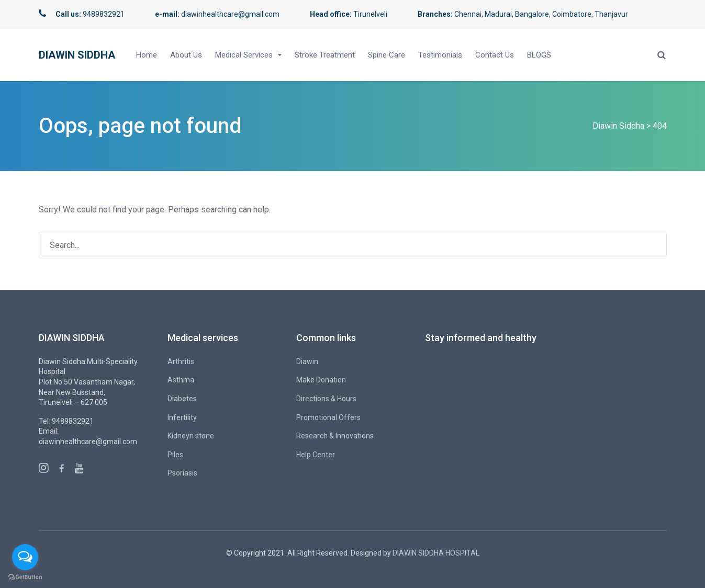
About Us (186, 55)
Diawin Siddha (77, 55)
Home (147, 55)
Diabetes (182, 399)
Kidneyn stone (191, 436)
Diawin (307, 361)
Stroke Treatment (325, 55)
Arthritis (181, 361)
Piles (175, 455)
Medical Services (244, 55)
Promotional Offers (328, 417)
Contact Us (495, 55)
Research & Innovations (335, 436)
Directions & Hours (326, 399)
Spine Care (387, 55)
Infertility (182, 417)
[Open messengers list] (25, 557)
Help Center (316, 455)
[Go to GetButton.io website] (25, 577)
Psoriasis (182, 473)
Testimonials (440, 55)
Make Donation (321, 380)
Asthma (181, 380)
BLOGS (539, 55)
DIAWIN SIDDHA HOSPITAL (436, 553)
